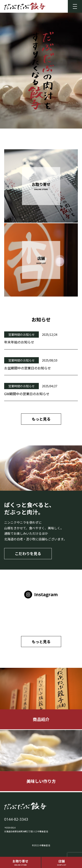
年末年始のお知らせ (19, 342)
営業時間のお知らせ (21, 335)
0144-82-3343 (16, 819)
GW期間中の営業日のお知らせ (27, 394)
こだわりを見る (28, 553)
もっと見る (41, 419)
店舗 (62, 862)
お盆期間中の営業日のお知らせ (28, 368)
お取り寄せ (20, 862)
